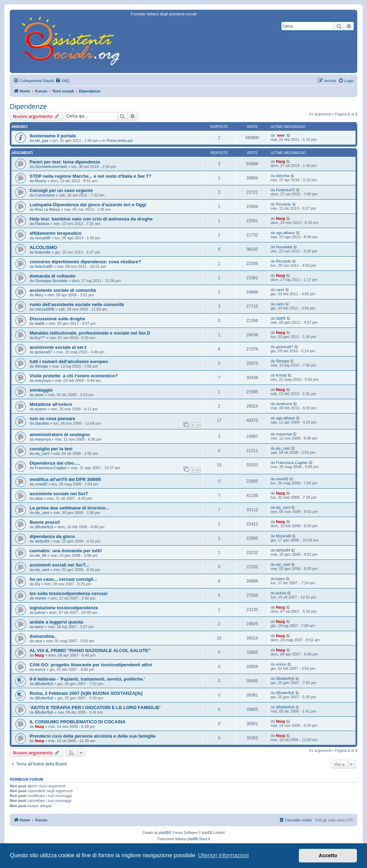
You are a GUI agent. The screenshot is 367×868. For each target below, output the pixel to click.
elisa (39, 498)
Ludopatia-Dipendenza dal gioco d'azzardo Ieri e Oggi (88, 205)
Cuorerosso (45, 195)
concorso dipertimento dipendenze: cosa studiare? (85, 262)
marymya (43, 380)
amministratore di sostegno (60, 435)
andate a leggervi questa (56, 622)
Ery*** (40, 338)
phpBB (164, 833)
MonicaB (283, 536)
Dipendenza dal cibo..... (55, 463)
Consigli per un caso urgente (61, 190)
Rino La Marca (47, 209)
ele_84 (41, 555)
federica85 (44, 266)
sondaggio (41, 390)
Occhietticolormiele (51, 167)
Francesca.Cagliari (51, 468)
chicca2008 (45, 309)
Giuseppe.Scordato (51, 281)
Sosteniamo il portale (53, 136)
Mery (39, 295)
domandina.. (43, 636)
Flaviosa (42, 224)
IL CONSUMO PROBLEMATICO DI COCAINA (78, 722)
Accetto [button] (328, 855)
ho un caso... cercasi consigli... (63, 579)
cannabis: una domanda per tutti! (66, 551)
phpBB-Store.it (199, 839)
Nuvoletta (284, 247)
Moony (41, 181)
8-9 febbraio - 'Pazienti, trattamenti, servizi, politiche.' (87, 679)
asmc (39, 395)
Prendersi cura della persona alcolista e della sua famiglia (93, 736)
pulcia (281, 593)
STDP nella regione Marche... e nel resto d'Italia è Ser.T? (90, 176)
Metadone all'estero (51, 404)
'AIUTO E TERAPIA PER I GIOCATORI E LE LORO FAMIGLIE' (95, 708)
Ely (37, 584)
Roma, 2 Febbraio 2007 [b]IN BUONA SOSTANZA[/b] (86, 693)
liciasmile (43, 252)
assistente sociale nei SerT (59, 494)
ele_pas (42, 140)
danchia (283, 176)
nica (38, 641)
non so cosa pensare (52, 419)
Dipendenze (28, 106)
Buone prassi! (45, 522)
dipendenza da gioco (52, 536)
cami (280, 290)
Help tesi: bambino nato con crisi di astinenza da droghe (91, 219)
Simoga (41, 366)
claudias (42, 423)
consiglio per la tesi (51, 449)
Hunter (41, 598)
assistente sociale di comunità (63, 290)
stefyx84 (42, 541)
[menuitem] (62, 81)
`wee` (281, 135)
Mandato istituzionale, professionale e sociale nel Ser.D (90, 333)
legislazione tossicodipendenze (64, 608)
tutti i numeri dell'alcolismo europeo (69, 361)
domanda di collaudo (53, 276)
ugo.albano (285, 233)
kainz (280, 579)
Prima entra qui (119, 140)
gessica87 (43, 352)
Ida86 (40, 323)
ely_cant (42, 453)
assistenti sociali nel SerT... (59, 565)
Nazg (280, 161)
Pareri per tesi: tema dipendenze (65, 162)
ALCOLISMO (43, 247)
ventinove (284, 404)
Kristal (281, 375)
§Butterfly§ (44, 527)
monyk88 (43, 238)
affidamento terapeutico (55, 233)
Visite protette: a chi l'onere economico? (74, 376)
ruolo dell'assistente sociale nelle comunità (77, 304)
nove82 (41, 484)
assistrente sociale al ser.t (58, 347)
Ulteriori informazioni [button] (223, 855)
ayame (41, 409)
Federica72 (285, 190)
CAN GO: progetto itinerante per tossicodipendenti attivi (91, 665)
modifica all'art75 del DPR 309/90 (65, 479)
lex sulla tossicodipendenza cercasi (69, 593)
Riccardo (283, 204)
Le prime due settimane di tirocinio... (69, 508)
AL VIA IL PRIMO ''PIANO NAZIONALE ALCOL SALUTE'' (90, 650)
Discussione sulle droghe (57, 319)
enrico (40, 669)
